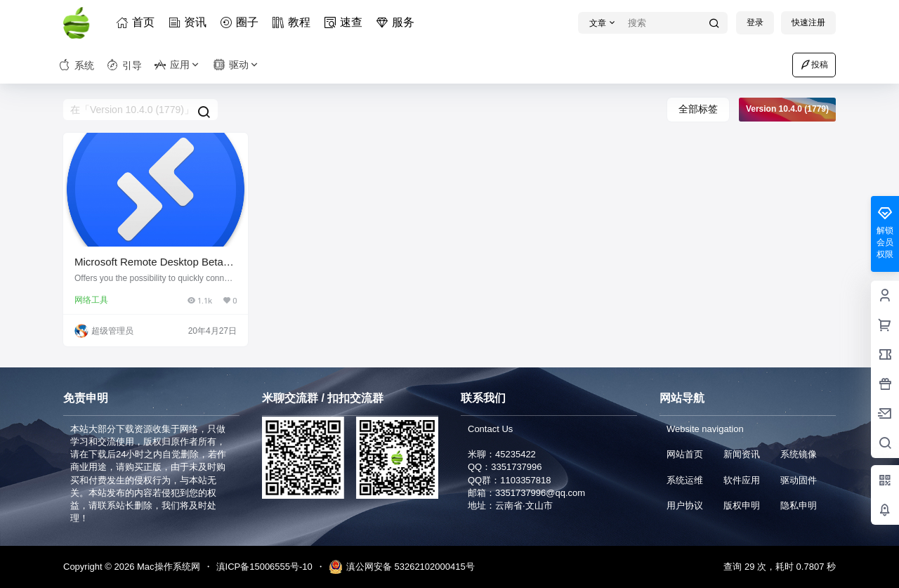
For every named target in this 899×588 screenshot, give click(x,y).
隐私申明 (799, 505)
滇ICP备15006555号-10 (264, 567)
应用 (178, 65)
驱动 (237, 65)
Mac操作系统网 (167, 567)
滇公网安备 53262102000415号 (402, 567)
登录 (755, 22)
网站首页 (685, 454)
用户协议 (685, 505)
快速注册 (808, 22)
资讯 (190, 22)
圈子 (242, 22)
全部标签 (698, 109)
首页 (138, 22)
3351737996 (516, 467)
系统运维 (685, 480)
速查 (346, 22)
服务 (398, 22)
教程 (294, 22)
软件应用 (742, 480)
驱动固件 (799, 480)
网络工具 (91, 300)
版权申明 (742, 505)
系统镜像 (799, 454)
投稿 (814, 65)
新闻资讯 (742, 454)
